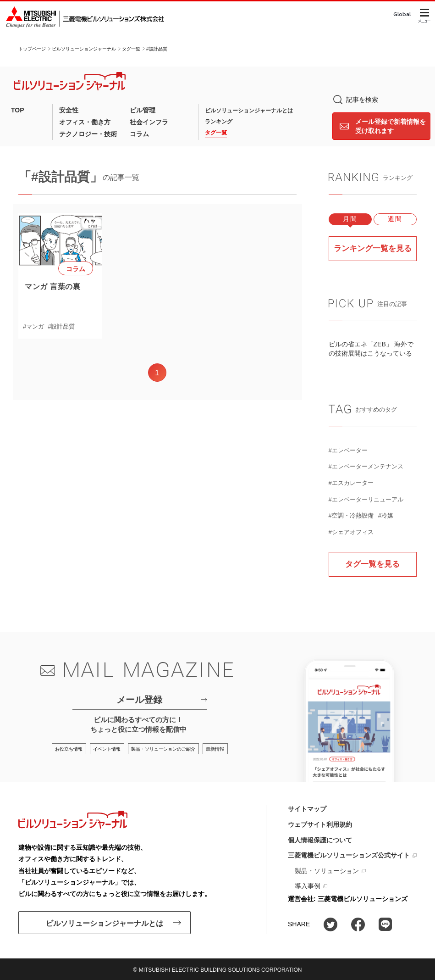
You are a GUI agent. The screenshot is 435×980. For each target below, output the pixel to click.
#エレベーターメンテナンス (366, 466)
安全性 (69, 110)
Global (402, 14)
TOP (18, 110)
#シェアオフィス (351, 532)
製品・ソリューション (327, 871)
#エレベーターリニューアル (366, 499)
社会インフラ (149, 122)
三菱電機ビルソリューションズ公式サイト (349, 855)
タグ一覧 (131, 49)
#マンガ (33, 326)
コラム (139, 134)
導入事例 (308, 886)
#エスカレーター (351, 483)
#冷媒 (386, 515)
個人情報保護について (320, 840)
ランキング (219, 122)
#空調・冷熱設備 (351, 515)
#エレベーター (348, 450)
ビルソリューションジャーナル (84, 49)
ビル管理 (143, 110)
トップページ (32, 49)
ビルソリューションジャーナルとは (249, 111)
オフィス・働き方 (85, 122)
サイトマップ (307, 809)
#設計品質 (61, 326)
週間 (395, 219)
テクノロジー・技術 (88, 134)
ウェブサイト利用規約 (320, 824)
